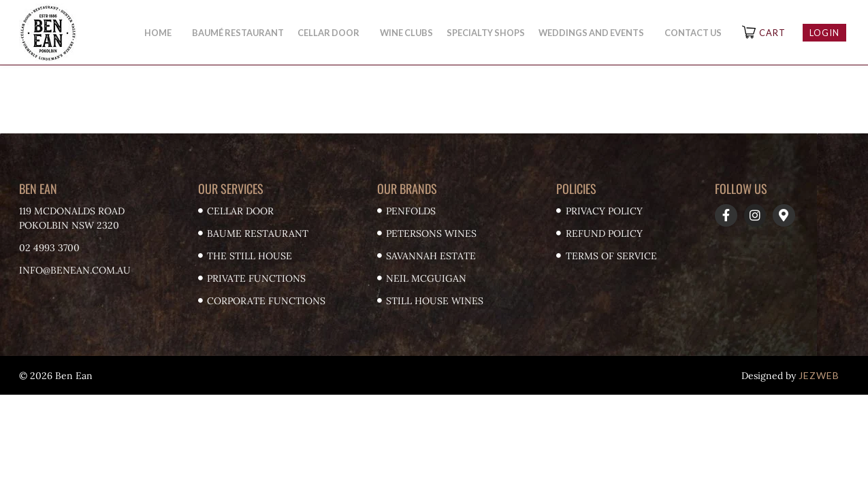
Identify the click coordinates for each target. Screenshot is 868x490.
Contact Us (693, 33)
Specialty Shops (486, 33)
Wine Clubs (406, 33)
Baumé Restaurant (238, 33)
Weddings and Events (595, 33)
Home (161, 33)
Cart (772, 33)
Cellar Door (332, 33)
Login (824, 33)
